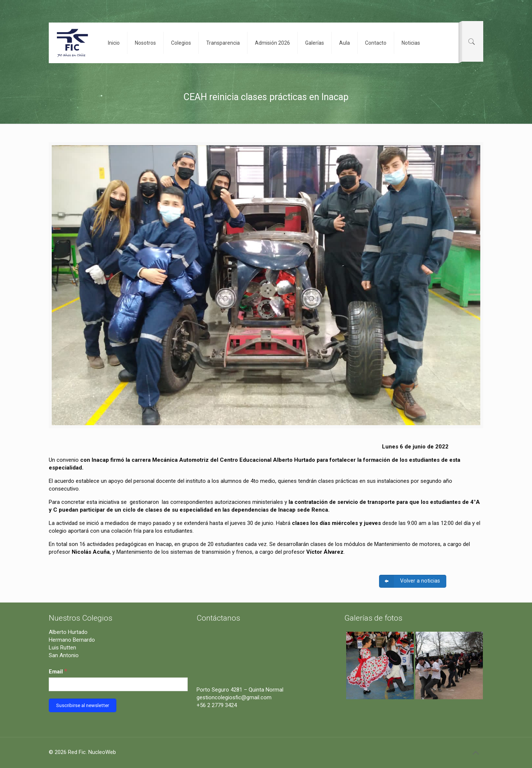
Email (58, 671)
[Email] (118, 684)
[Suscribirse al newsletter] (83, 705)
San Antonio (64, 655)
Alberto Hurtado (68, 632)
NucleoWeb (102, 752)
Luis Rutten (62, 648)
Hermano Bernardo (72, 640)
